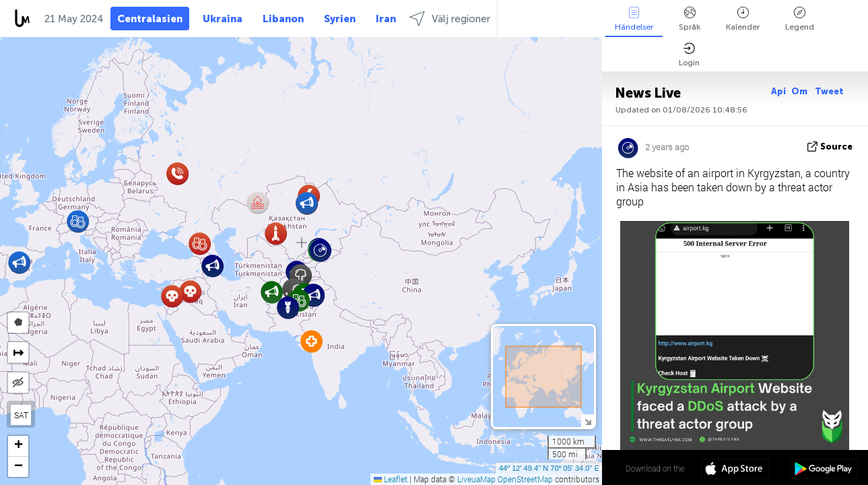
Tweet (829, 91)
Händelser (634, 19)
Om (800, 91)
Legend (800, 19)
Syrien (340, 19)
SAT (21, 415)
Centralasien (150, 19)
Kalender (743, 19)
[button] (190, 291)
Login (689, 55)
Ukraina (223, 19)
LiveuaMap (476, 479)
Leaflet (391, 479)
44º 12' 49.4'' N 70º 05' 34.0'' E (549, 468)
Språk (690, 19)
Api (778, 91)
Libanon (283, 19)
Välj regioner (450, 19)
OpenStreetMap (525, 479)
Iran (386, 19)
